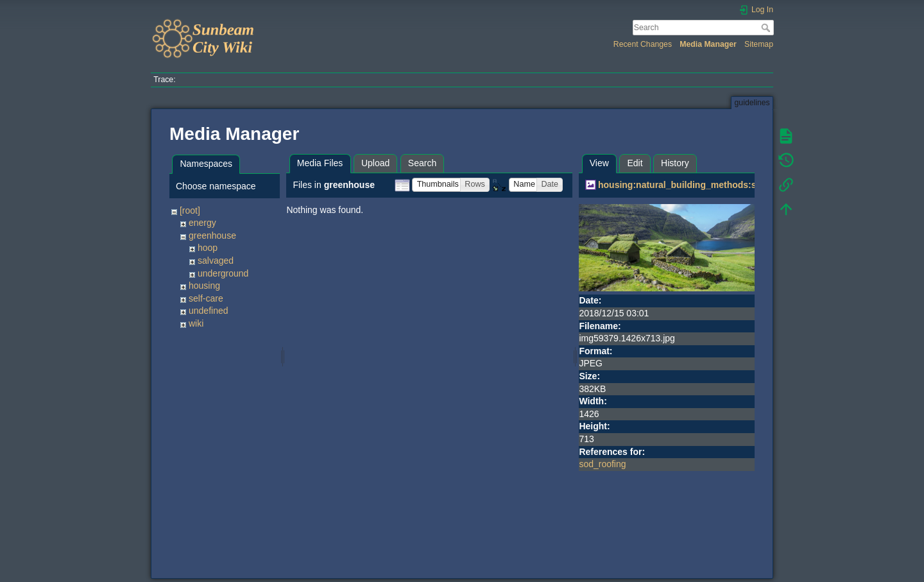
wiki (196, 323)
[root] (190, 210)
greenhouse (212, 235)
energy (202, 223)
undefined (209, 311)
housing (204, 286)
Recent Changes (643, 44)
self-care (206, 298)
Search (767, 28)
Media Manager (708, 44)
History (675, 163)
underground (223, 273)
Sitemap (759, 44)
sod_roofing (602, 464)
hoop (208, 248)
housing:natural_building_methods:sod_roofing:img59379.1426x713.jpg (752, 185)
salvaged (216, 261)
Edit (635, 163)
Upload (375, 163)
